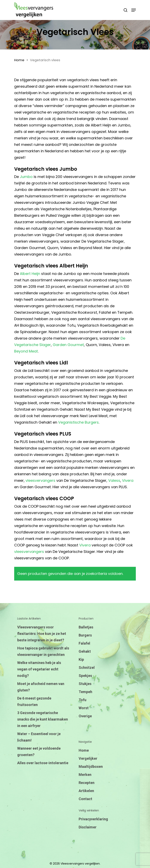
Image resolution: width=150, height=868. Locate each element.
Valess (114, 480)
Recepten (87, 783)
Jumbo (26, 177)
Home (19, 60)
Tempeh (85, 692)
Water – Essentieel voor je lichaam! (39, 737)
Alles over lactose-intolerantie (43, 763)
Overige (85, 716)
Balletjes (86, 627)
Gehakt (85, 651)
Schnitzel (87, 668)
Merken (85, 775)
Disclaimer (88, 827)
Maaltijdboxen (91, 766)
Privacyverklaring (93, 819)
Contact (85, 799)
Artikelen (86, 791)
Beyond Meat (26, 351)
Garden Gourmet (68, 345)
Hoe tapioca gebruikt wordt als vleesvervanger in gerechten (43, 651)
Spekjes (85, 676)
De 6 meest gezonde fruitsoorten (34, 701)
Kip (81, 659)
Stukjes (85, 684)
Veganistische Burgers (78, 422)
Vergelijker (88, 758)
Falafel (84, 643)
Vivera (128, 480)
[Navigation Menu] (134, 10)
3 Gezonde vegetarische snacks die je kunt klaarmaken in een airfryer (43, 719)
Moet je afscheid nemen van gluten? (41, 687)
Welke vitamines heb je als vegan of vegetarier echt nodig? (39, 669)
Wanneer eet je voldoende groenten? (39, 752)
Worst (84, 708)
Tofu (82, 700)
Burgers (85, 635)
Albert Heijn (30, 274)
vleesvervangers (40, 480)
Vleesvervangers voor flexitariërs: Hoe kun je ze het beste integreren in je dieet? (42, 634)
